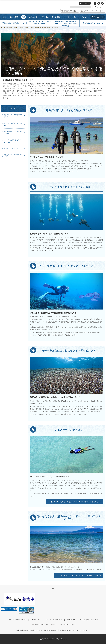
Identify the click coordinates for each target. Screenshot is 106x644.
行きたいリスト (99, 17)
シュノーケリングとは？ (10, 148)
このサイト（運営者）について (17, 620)
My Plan (84, 3)
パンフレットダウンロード (54, 620)
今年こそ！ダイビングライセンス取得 (12, 124)
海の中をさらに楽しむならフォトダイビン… (12, 141)
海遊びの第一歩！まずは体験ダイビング (12, 116)
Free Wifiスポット (36, 620)
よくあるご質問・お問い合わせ (89, 620)
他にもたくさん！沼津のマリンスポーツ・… (12, 156)
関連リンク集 (71, 620)
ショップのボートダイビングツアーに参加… (12, 133)
